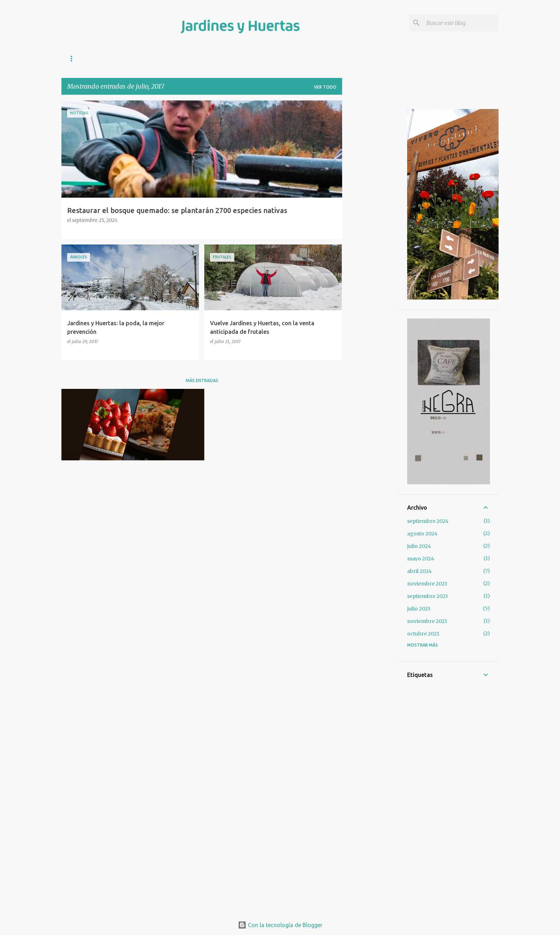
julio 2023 (419, 609)
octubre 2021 (423, 634)
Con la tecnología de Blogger (280, 925)
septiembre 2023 (427, 596)
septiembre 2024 (428, 521)
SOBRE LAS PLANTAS (227, 58)
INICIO (74, 58)
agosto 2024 (422, 534)
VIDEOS (274, 58)
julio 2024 (419, 546)
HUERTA (144, 58)
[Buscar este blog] (461, 23)
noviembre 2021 (427, 621)
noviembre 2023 (427, 584)
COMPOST (108, 58)
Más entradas (202, 380)
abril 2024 (419, 571)
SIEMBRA (179, 58)
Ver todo (325, 87)
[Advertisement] (370, 208)
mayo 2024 (421, 559)
